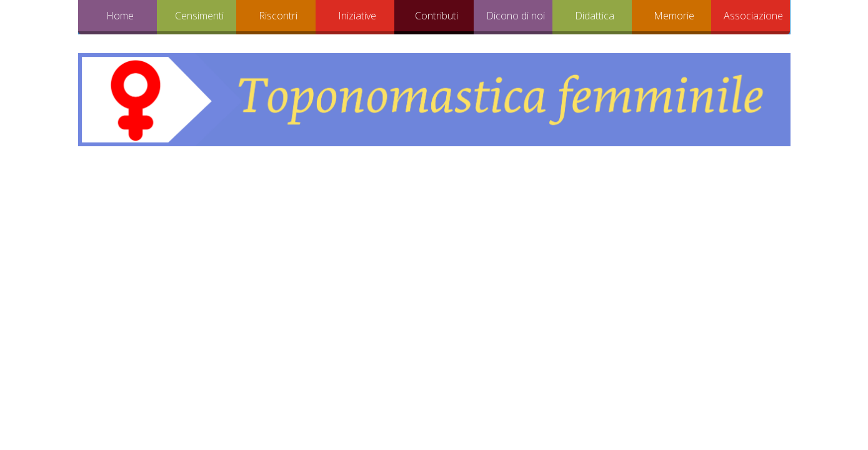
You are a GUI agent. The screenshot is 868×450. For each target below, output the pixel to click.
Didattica (595, 16)
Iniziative (357, 16)
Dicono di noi (516, 16)
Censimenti (199, 16)
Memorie (674, 16)
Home (120, 16)
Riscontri (278, 16)
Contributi (436, 16)
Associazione (753, 16)
